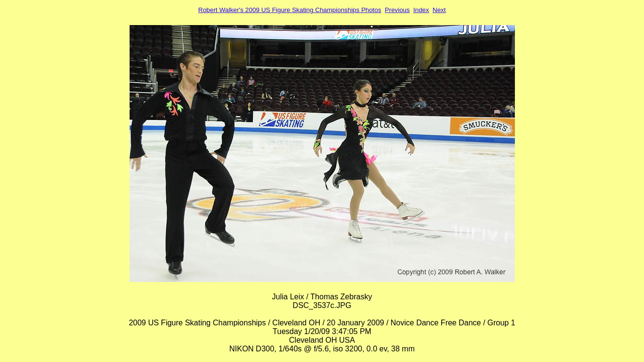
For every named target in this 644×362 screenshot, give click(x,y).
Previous (397, 10)
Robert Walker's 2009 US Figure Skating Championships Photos (290, 10)
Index (421, 10)
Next (439, 10)
